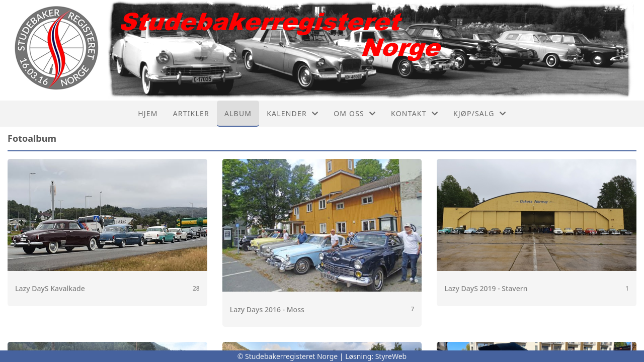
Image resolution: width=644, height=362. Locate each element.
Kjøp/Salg (480, 113)
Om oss (355, 113)
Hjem (148, 113)
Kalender (293, 113)
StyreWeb (391, 356)
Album (238, 113)
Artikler (191, 113)
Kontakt (415, 113)
